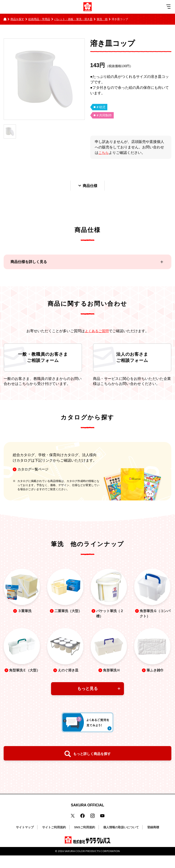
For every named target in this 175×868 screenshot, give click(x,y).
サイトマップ (25, 840)
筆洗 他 (102, 19)
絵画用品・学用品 (39, 19)
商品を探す (17, 19)
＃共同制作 (104, 115)
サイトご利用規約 (54, 840)
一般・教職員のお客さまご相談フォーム (43, 360)
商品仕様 (87, 186)
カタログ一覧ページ (35, 474)
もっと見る (87, 701)
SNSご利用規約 (85, 840)
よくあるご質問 (97, 331)
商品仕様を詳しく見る (29, 262)
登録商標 (153, 840)
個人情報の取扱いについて (121, 840)
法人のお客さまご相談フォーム (132, 360)
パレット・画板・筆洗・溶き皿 (73, 19)
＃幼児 (101, 107)
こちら (104, 153)
